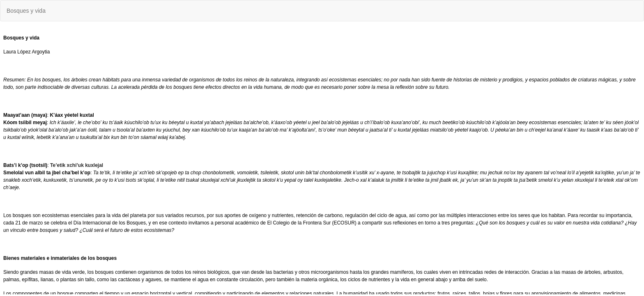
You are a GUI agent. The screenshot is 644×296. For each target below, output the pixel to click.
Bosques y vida (26, 11)
